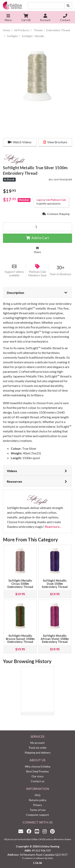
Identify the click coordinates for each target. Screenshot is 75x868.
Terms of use (38, 810)
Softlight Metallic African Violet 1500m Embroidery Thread (55, 639)
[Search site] (68, 6)
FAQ (38, 795)
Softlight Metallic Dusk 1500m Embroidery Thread (55, 584)
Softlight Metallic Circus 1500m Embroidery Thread (20, 584)
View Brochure (55, 142)
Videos (12, 471)
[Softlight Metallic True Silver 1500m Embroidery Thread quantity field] (37, 227)
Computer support (37, 815)
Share (37, 250)
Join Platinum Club (56, 200)
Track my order (37, 748)
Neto (50, 858)
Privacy (37, 805)
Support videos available (14, 274)
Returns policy (38, 800)
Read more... (53, 527)
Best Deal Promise (37, 771)
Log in (40, 200)
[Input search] (46, 6)
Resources (14, 481)
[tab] (37, 292)
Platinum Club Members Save (37, 274)
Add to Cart (37, 238)
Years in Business (61, 274)
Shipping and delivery (38, 752)
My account (37, 743)
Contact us (38, 781)
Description (15, 293)
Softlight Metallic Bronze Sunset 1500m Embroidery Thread (20, 639)
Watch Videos (20, 142)
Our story (37, 776)
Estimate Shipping (56, 214)
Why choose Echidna (38, 766)
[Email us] (22, 831)
